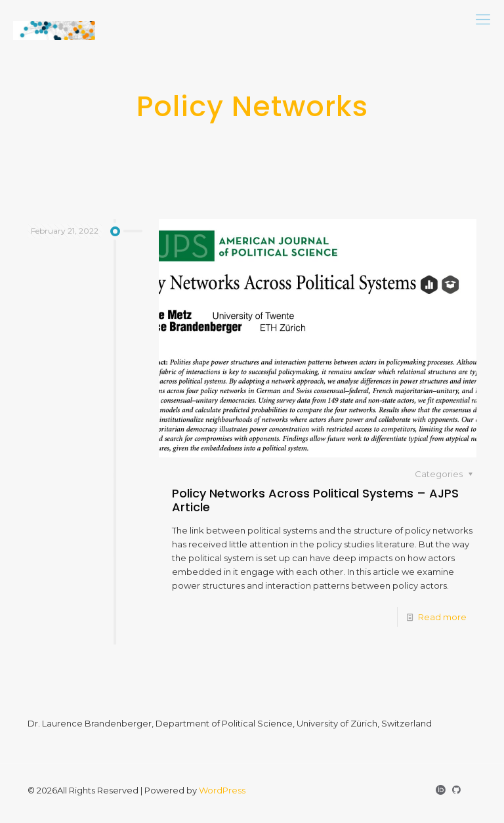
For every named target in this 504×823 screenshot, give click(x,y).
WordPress (222, 790)
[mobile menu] (483, 20)
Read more (442, 617)
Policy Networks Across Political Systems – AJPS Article (315, 500)
